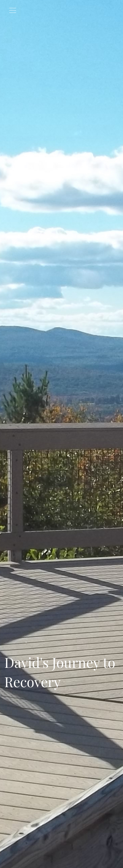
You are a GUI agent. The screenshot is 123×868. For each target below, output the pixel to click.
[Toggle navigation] (13, 10)
